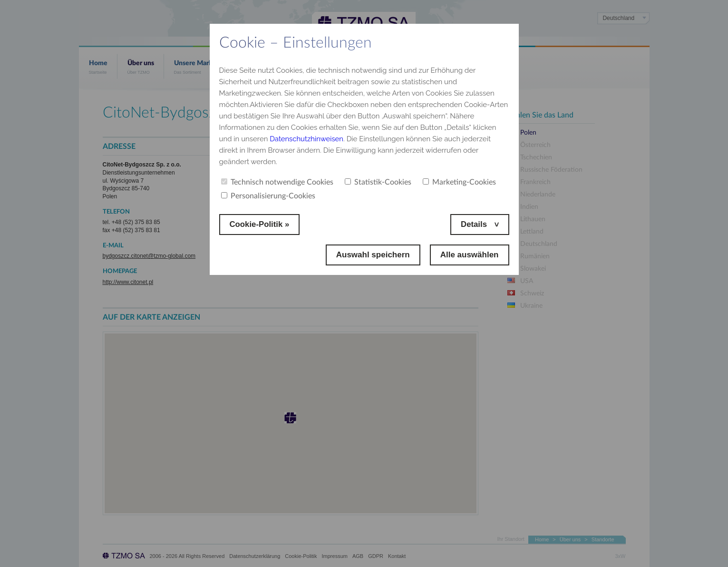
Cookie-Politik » (260, 224)
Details (475, 224)
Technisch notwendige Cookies (277, 182)
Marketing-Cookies (459, 182)
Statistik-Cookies (378, 182)
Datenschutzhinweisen (307, 139)
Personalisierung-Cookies (268, 196)
